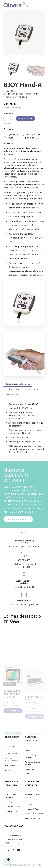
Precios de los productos (31, 803)
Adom (27, 750)
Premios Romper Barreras (32, 756)
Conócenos (9, 746)
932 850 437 (24, 560)
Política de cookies (12, 811)
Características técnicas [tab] (18, 384)
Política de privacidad (13, 806)
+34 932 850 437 (15, 836)
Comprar (24, 118)
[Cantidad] (8, 119)
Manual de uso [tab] (13, 395)
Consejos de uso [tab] (31, 389)
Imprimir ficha (10, 129)
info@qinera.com (12, 843)
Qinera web (9, 770)
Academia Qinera (32, 769)
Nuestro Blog (10, 765)
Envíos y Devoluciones (34, 814)
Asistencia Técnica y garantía (33, 796)
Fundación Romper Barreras (32, 763)
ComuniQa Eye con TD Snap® (12, 709)
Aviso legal (9, 802)
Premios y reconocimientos (11, 759)
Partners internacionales (11, 752)
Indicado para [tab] (12, 389)
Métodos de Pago (32, 809)
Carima (28, 774)
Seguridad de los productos (11, 796)
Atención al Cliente (32, 818)
